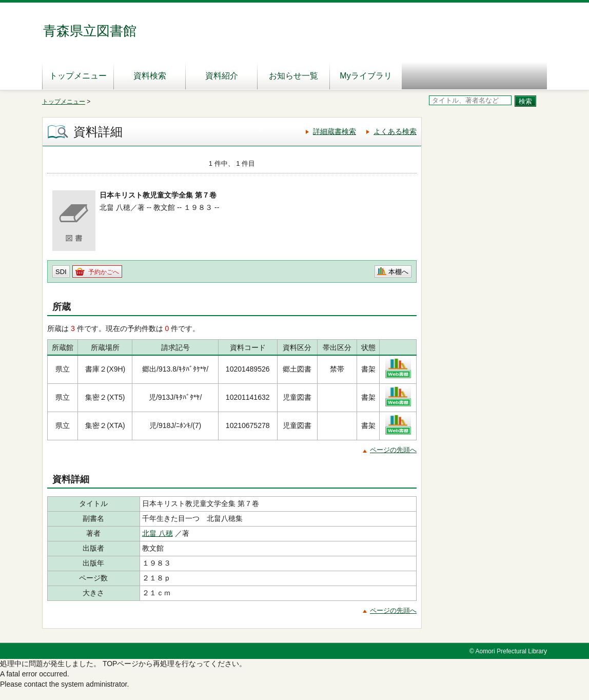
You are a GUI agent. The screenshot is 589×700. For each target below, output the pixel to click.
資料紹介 (222, 76)
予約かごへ (104, 272)
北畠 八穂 (158, 533)
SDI (61, 272)
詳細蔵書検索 (335, 131)
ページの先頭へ (393, 450)
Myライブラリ (366, 76)
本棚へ (398, 272)
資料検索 (150, 76)
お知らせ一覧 (293, 76)
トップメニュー (78, 76)
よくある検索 (395, 131)
